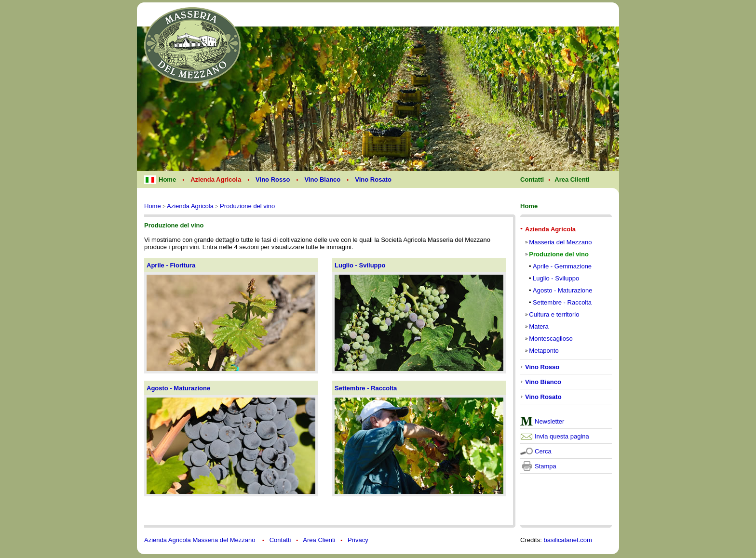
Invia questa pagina (562, 436)
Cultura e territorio (554, 314)
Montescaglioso (551, 339)
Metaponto (544, 351)
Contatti (280, 540)
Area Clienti (319, 540)
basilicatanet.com (567, 540)
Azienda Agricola (190, 206)
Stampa (546, 466)
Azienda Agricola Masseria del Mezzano (201, 540)
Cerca (543, 451)
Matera (539, 326)
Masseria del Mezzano (560, 242)
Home (153, 206)
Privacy (358, 540)
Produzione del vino (247, 206)
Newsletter (549, 421)
